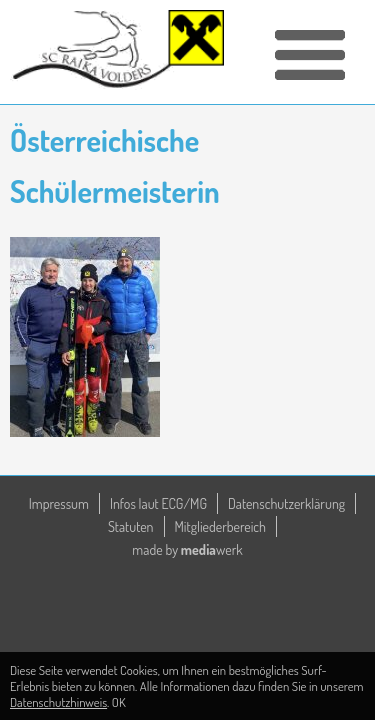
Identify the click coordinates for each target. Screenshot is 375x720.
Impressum (59, 503)
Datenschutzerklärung (286, 503)
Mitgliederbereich (221, 526)
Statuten (131, 526)
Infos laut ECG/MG (158, 503)
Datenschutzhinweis (58, 702)
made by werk (187, 549)
